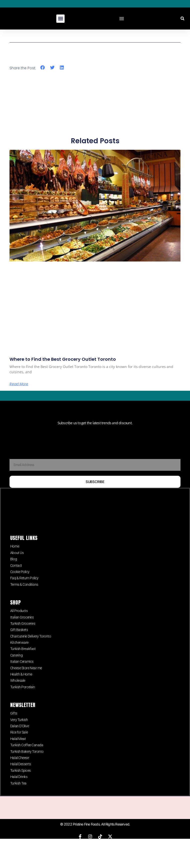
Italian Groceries (22, 627)
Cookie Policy (20, 582)
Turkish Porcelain (23, 697)
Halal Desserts (21, 774)
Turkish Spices (21, 781)
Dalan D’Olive (20, 736)
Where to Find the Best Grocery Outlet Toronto (63, 359)
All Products (19, 621)
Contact (16, 576)
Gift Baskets (19, 640)
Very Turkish (19, 730)
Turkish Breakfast (23, 659)
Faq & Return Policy (24, 588)
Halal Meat (18, 749)
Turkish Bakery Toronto (27, 762)
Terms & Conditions (24, 595)
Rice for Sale (19, 743)
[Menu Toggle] (122, 18)
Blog (14, 569)
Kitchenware (19, 653)
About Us (17, 563)
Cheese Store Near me (26, 678)
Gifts (14, 724)
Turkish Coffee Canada (27, 755)
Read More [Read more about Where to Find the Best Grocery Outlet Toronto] (19, 384)
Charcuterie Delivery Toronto (31, 646)
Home (15, 557)
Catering (16, 665)
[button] (60, 19)
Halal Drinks (19, 787)
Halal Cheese (20, 768)
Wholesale (18, 691)
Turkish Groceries (23, 634)
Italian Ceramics (22, 672)
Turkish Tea (18, 793)
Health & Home (21, 684)
